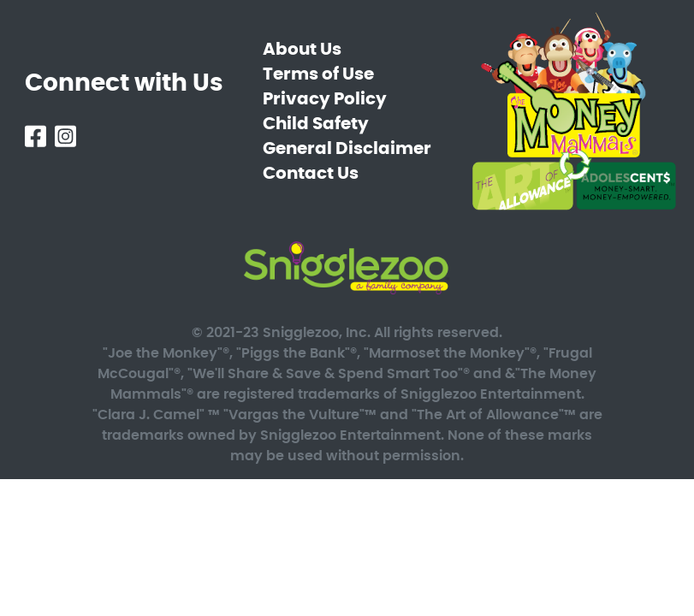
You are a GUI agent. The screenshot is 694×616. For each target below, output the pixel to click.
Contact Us (311, 174)
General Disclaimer (347, 149)
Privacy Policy (325, 99)
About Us (302, 50)
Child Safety (316, 124)
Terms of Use (318, 74)
